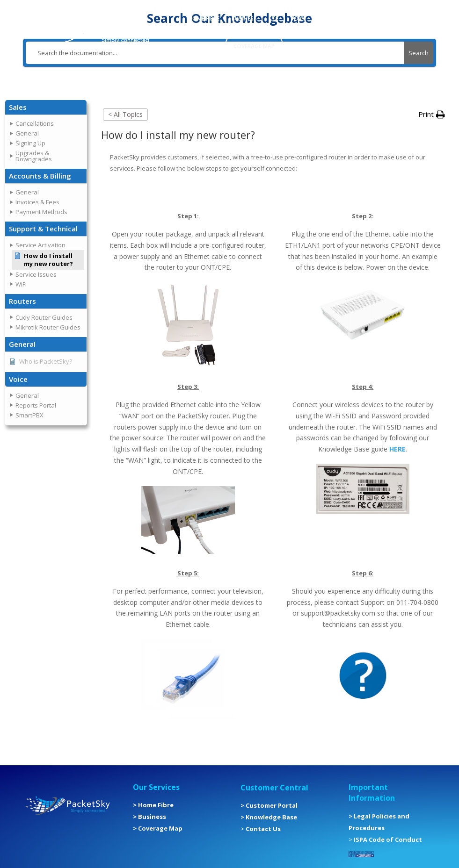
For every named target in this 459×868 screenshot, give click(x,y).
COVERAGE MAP (254, 46)
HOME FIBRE (204, 19)
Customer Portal (272, 805)
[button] (46, 108)
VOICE (298, 19)
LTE (274, 19)
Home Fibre (156, 805)
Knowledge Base (271, 817)
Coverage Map (160, 828)
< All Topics (125, 114)
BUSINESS (244, 19)
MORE (196, 47)
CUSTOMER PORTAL (344, 19)
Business (152, 817)
